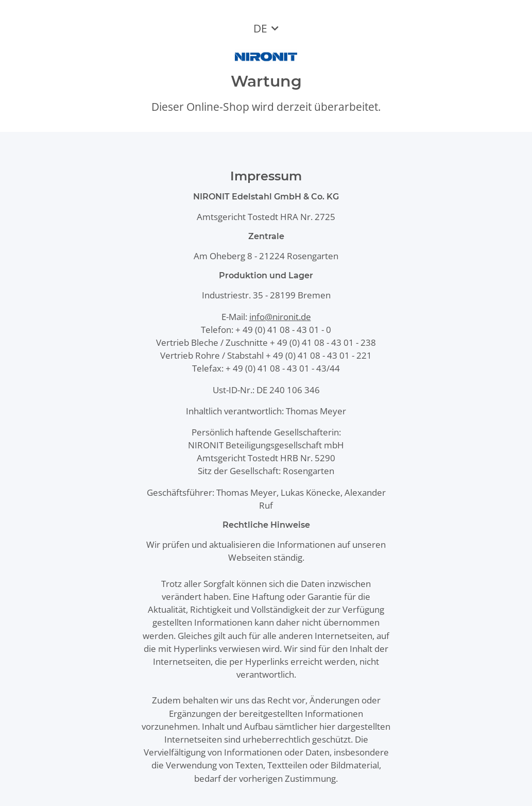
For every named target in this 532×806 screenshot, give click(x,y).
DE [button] (260, 28)
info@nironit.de (280, 317)
